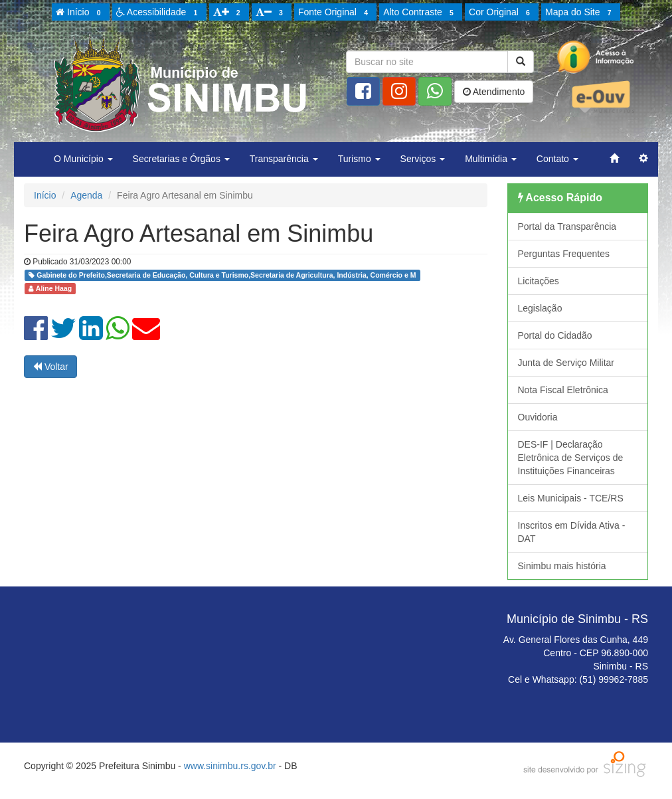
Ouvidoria (538, 417)
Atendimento (494, 92)
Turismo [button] (359, 159)
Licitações (539, 281)
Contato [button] (557, 159)
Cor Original (501, 13)
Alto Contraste (420, 13)
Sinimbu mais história (562, 566)
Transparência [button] (284, 159)
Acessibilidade (159, 13)
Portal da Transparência (567, 226)
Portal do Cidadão (555, 335)
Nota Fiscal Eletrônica (563, 390)
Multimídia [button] (491, 159)
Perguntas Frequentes (564, 254)
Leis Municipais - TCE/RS (571, 498)
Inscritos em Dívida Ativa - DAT (572, 532)
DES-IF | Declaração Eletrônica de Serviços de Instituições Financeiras (571, 458)
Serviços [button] (423, 159)
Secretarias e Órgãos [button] (181, 159)
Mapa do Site (580, 13)
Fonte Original (335, 13)
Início (80, 13)
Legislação (540, 308)
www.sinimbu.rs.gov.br (230, 766)
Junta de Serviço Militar (566, 363)
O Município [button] (83, 159)
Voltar (50, 367)
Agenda (86, 195)
